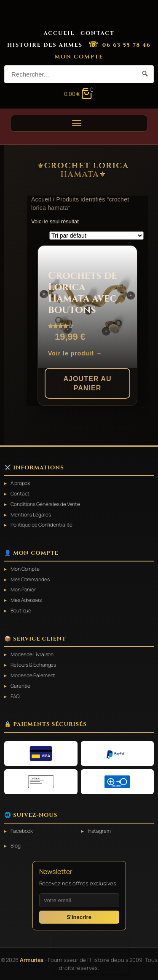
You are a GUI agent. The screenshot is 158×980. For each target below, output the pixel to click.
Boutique (21, 611)
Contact (98, 33)
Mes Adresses (26, 600)
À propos (20, 483)
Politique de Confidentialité (42, 525)
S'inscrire (79, 917)
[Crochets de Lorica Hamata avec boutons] (87, 307)
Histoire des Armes (45, 45)
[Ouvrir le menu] (79, 123)
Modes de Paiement (33, 675)
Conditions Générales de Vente (45, 504)
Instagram (99, 831)
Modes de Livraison (32, 654)
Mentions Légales (31, 515)
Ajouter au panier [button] (87, 383)
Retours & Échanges (33, 665)
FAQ (15, 697)
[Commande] (96, 236)
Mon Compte (79, 57)
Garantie (20, 686)
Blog (16, 846)
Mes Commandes (30, 580)
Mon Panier (23, 590)
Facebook (22, 831)
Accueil (59, 33)
